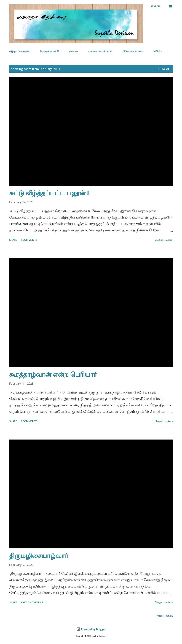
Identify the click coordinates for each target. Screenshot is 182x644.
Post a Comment (32, 602)
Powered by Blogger (91, 629)
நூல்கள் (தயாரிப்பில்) (100, 51)
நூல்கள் (73, 51)
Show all (164, 69)
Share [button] (13, 240)
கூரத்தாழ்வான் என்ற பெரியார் (53, 374)
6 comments (29, 421)
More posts (165, 616)
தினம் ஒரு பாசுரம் (133, 51)
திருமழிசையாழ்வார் (39, 555)
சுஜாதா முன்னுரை (19, 51)
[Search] (155, 6)
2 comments (29, 240)
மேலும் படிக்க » (164, 240)
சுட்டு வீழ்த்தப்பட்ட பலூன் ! (49, 193)
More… (158, 51)
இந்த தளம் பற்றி (49, 51)
